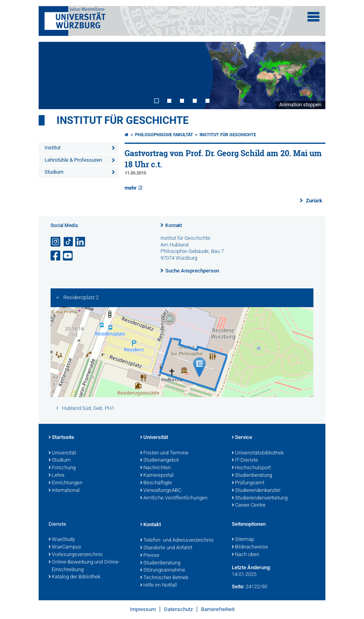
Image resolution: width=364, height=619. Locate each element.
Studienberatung (252, 476)
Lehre (57, 476)
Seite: (238, 587)
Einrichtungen (66, 483)
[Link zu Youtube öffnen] (68, 256)
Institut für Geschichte (123, 120)
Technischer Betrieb (164, 578)
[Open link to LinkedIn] (81, 242)
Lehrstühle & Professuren (73, 160)
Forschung (62, 468)
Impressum (143, 609)
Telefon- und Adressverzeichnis (177, 541)
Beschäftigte (156, 483)
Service (242, 438)
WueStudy (62, 540)
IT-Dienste (245, 460)
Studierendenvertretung (260, 498)
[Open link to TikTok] (68, 242)
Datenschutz (178, 609)
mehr (131, 188)
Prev (53, 75)
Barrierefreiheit (218, 609)
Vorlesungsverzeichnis (76, 555)
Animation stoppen (300, 105)
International (64, 491)
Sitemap (243, 540)
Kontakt (174, 225)
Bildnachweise (250, 547)
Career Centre (249, 505)
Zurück (313, 201)
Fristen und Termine (164, 453)
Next (311, 75)
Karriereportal (157, 476)
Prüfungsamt (248, 483)
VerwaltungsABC (161, 491)
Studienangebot (159, 460)
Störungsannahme (163, 570)
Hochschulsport (251, 468)
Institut (53, 148)
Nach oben (246, 555)
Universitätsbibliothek (258, 453)
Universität (62, 453)
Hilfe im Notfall (159, 586)
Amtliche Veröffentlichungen (174, 498)
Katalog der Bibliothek (74, 577)
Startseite (61, 438)
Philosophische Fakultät (164, 135)
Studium (54, 172)
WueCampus (65, 547)
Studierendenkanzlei (256, 491)
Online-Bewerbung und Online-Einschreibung (84, 566)
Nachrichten (156, 468)
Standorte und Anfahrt (166, 548)
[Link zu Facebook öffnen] (56, 256)
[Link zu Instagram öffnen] (56, 242)
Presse (150, 556)
